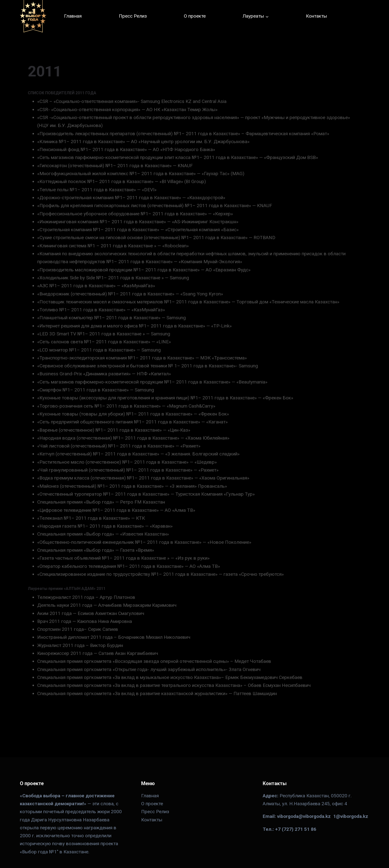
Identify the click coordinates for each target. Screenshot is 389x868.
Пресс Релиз (133, 16)
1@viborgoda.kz (351, 816)
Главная (73, 16)
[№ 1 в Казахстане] (33, 16)
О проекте (195, 16)
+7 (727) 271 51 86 (296, 829)
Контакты (316, 16)
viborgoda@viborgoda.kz (304, 816)
